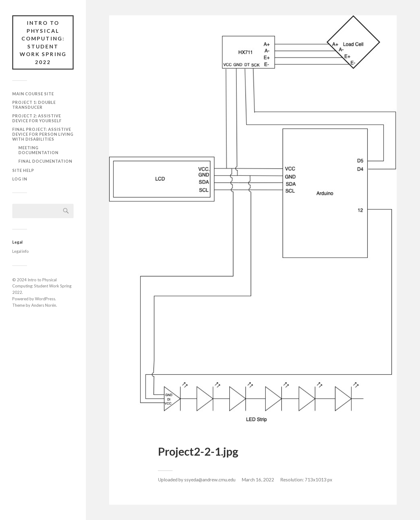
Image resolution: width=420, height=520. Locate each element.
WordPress (45, 299)
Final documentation (45, 161)
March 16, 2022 (258, 480)
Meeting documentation (38, 150)
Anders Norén (44, 305)
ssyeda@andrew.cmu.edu (210, 480)
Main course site (33, 94)
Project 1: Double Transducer (34, 105)
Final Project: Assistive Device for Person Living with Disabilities (43, 134)
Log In (20, 179)
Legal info (20, 251)
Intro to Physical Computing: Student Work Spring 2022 (43, 42)
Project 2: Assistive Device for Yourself (37, 118)
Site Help (23, 170)
